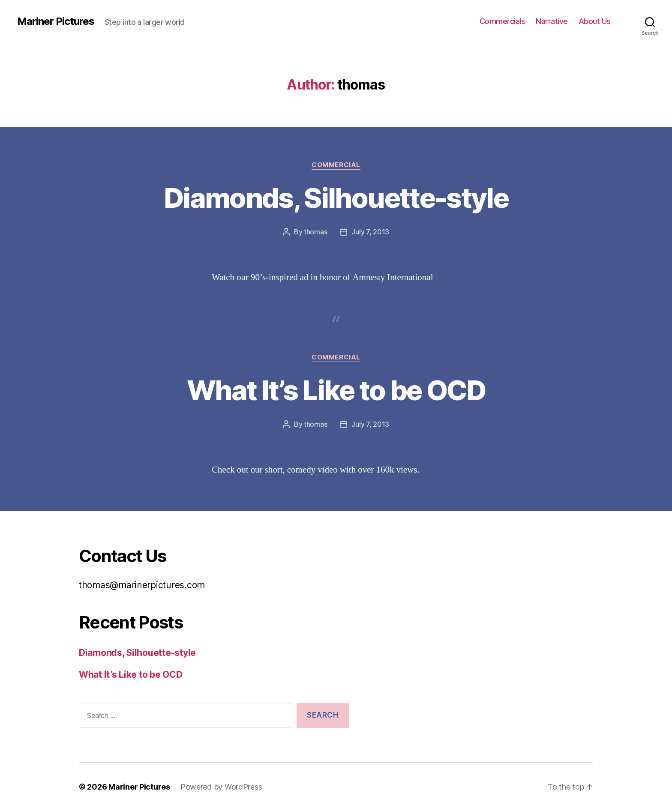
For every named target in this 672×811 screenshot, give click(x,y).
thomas (315, 232)
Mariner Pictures (56, 21)
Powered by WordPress (221, 787)
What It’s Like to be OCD (336, 390)
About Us (595, 21)
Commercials (502, 21)
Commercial (336, 165)
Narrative (552, 21)
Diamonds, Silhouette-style (336, 198)
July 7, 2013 (370, 232)
